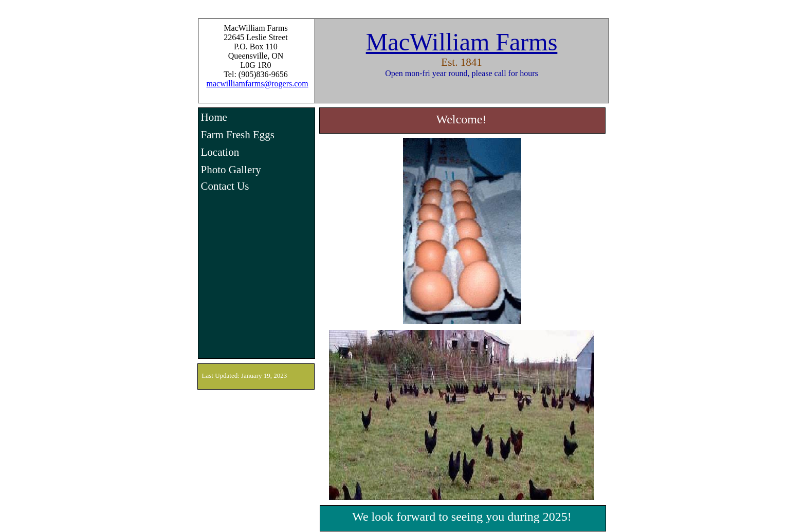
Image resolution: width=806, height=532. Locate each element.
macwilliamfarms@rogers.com (258, 84)
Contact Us (225, 186)
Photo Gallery (231, 170)
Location (220, 152)
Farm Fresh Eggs (238, 135)
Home (214, 117)
